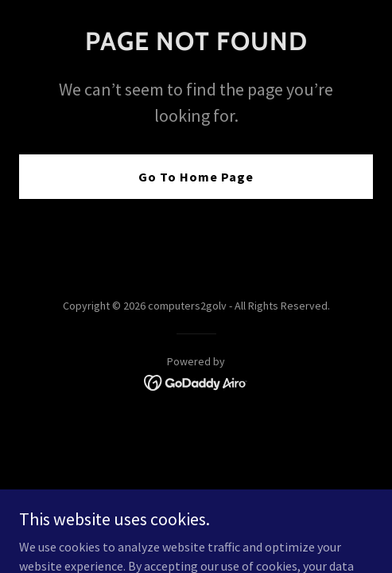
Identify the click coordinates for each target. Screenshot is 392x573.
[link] (196, 381)
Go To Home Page (196, 177)
